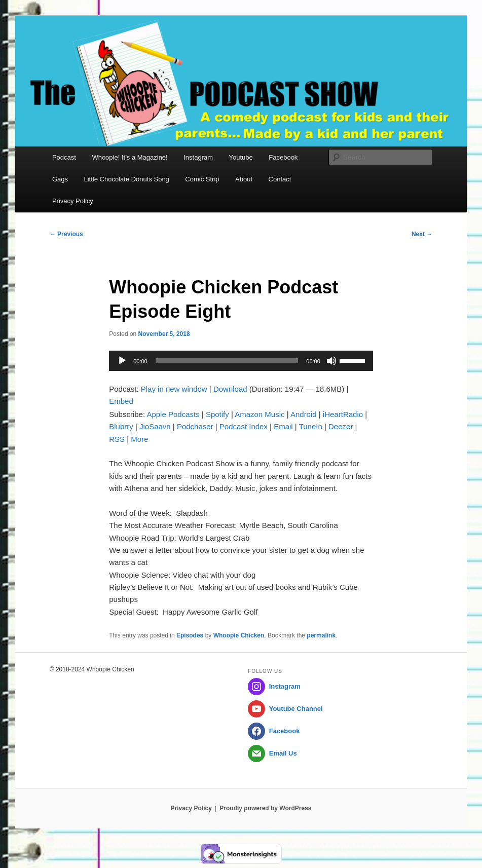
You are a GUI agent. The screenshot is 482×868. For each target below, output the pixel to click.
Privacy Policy (73, 201)
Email (283, 426)
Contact (280, 179)
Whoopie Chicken (239, 635)
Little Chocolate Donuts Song (126, 179)
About (244, 179)
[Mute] (331, 361)
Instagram (198, 157)
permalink (321, 635)
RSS (117, 439)
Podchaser (195, 426)
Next (422, 234)
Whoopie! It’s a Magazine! (129, 157)
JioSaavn (155, 426)
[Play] (122, 361)
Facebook (283, 157)
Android (304, 414)
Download (230, 389)
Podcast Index (244, 426)
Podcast (64, 157)
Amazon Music (259, 414)
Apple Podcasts (173, 414)
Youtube (241, 157)
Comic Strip (202, 179)
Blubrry (121, 426)
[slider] (227, 361)
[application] (241, 361)
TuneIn (311, 426)
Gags (60, 179)
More (139, 439)
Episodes (190, 635)
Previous (66, 234)
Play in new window (174, 389)
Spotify (217, 414)
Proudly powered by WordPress (265, 808)
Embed (121, 401)
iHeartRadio (343, 414)
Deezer (341, 426)
